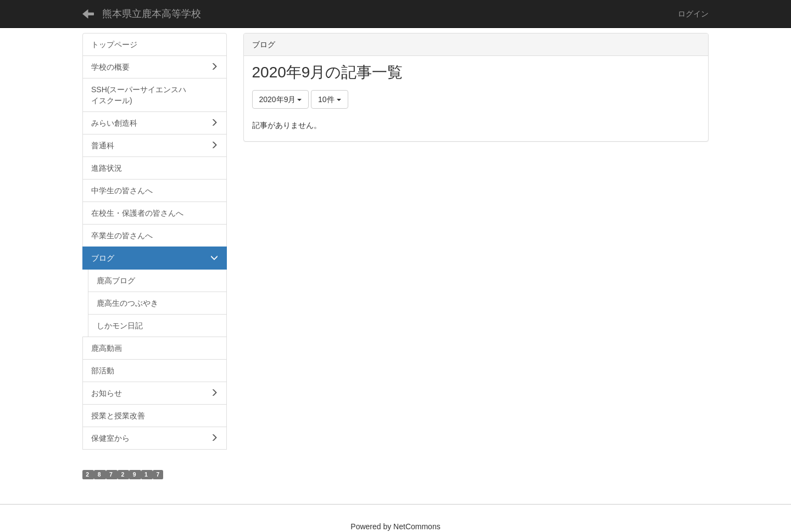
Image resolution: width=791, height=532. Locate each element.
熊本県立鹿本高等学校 (152, 14)
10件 (329, 99)
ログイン (693, 14)
